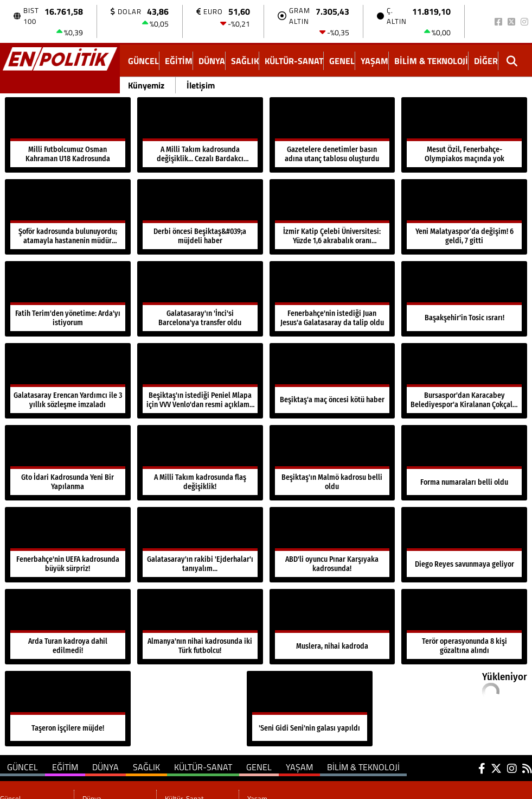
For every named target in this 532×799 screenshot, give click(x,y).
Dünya (212, 61)
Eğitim (179, 61)
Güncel (143, 61)
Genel (342, 61)
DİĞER (486, 61)
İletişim (201, 85)
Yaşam (374, 61)
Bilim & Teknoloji (431, 61)
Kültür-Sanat (294, 61)
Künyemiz (146, 85)
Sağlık (245, 61)
